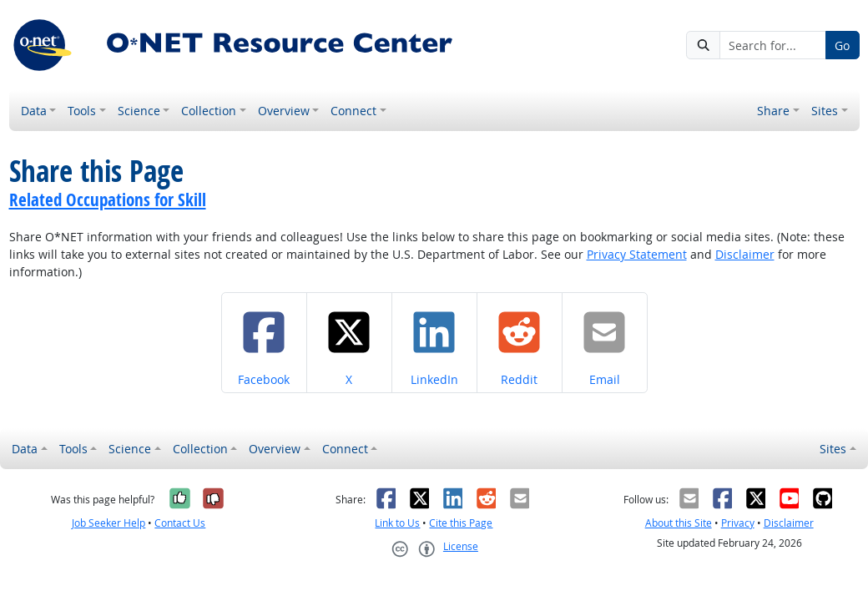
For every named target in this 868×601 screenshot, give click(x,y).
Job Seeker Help (108, 523)
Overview (284, 111)
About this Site (679, 523)
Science (139, 111)
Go (842, 45)
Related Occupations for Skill (108, 199)
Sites (825, 111)
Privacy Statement (637, 254)
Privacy (738, 523)
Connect (353, 111)
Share (773, 111)
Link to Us (397, 523)
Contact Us (180, 523)
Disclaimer (745, 254)
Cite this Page (461, 523)
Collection (209, 111)
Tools (82, 111)
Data (34, 111)
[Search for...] (773, 45)
